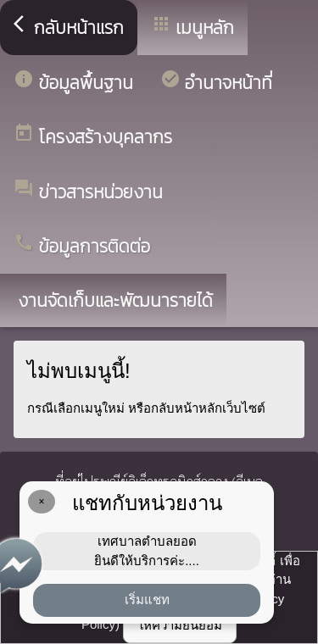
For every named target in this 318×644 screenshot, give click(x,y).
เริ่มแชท (147, 600)
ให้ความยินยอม (180, 625)
